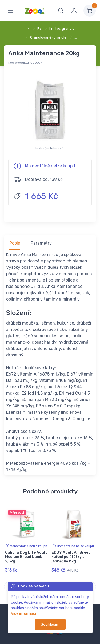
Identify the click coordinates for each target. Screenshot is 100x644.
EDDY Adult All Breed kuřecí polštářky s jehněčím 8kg (71, 557)
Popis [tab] (15, 243)
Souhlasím (50, 624)
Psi (40, 29)
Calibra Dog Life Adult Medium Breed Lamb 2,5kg (26, 557)
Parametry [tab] (41, 243)
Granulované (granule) (49, 37)
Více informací (23, 614)
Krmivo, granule (62, 29)
